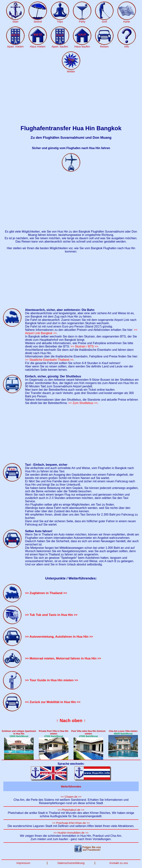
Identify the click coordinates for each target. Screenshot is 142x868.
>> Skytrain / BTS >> (84, 346)
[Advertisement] (71, 99)
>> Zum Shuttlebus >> (83, 403)
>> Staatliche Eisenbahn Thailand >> (49, 360)
